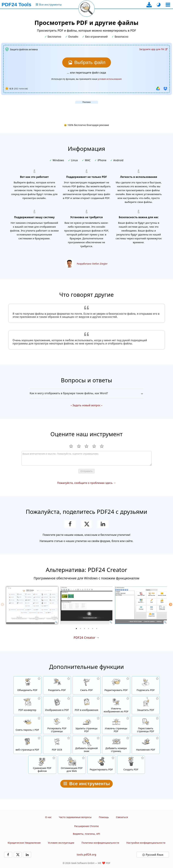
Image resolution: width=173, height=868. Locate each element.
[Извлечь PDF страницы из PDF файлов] (116, 725)
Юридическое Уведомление (24, 843)
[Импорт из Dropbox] (165, 89)
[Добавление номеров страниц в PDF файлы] (116, 745)
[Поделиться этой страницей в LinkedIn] (103, 524)
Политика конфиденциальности (100, 843)
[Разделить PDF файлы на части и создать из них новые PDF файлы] (57, 685)
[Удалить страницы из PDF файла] (87, 725)
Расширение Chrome (86, 826)
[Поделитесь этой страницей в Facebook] (70, 524)
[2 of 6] (80, 629)
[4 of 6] (89, 629)
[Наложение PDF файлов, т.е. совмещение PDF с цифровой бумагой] (146, 745)
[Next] (171, 604)
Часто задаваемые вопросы (75, 817)
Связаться (122, 817)
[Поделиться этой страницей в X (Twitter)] (86, 524)
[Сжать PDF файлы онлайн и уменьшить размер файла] (87, 685)
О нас (48, 817)
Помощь (104, 817)
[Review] (87, 458)
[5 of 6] (93, 629)
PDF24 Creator (84, 638)
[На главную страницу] (16, 5)
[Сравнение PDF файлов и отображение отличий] (42, 765)
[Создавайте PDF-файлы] (131, 765)
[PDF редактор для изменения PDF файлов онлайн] (116, 685)
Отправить (86, 471)
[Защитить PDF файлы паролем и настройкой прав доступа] (146, 705)
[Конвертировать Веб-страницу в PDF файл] (27, 745)
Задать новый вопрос (86, 405)
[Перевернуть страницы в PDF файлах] (57, 725)
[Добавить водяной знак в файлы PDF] (87, 745)
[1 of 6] (76, 629)
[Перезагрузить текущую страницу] (87, 9)
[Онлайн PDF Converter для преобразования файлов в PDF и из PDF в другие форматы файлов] (27, 705)
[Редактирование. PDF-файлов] (101, 765)
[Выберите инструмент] (168, 5)
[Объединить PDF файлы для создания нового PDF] (27, 685)
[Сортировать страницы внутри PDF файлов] (146, 725)
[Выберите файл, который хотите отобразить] (87, 62)
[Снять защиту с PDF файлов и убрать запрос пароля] (27, 725)
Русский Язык (155, 855)
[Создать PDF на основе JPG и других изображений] (57, 705)
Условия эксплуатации (61, 843)
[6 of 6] (97, 629)
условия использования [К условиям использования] (110, 79)
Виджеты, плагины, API (87, 834)
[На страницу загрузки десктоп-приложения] (149, 5)
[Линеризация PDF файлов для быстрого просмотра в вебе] (72, 765)
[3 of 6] (84, 629)
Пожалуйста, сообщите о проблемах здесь (85, 483)
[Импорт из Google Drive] (158, 89)
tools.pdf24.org (87, 854)
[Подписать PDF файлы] (146, 685)
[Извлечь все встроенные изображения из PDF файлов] (116, 705)
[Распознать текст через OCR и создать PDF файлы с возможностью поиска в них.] (57, 745)
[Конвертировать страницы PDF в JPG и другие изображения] (87, 705)
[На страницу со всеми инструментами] (49, 5)
